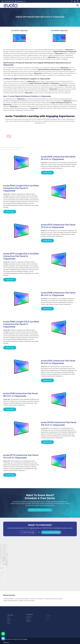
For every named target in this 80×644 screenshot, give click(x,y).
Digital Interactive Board (10, 601)
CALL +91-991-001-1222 (52, 533)
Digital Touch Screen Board (27, 601)
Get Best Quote (29, 533)
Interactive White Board (22, 599)
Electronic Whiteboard (37, 599)
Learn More (47, 173)
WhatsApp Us (20, 1)
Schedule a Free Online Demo (40, 510)
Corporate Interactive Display (53, 599)
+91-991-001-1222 (8, 1)
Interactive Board (8, 599)
